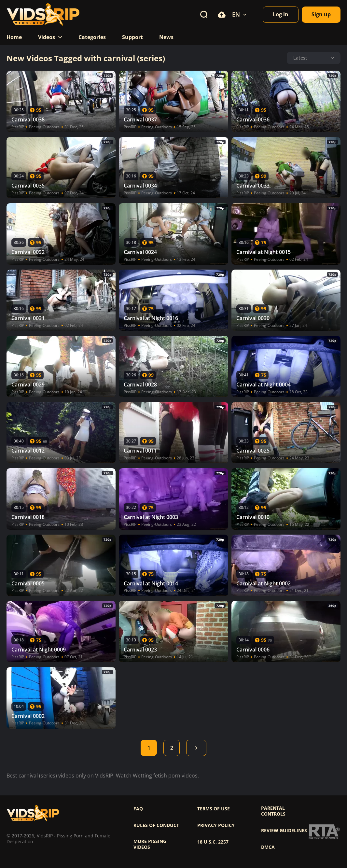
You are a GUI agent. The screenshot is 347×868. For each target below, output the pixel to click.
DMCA (268, 847)
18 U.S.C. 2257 (213, 842)
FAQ (138, 809)
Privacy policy (216, 825)
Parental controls (273, 811)
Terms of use (214, 809)
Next (196, 748)
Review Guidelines (284, 831)
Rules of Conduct (156, 825)
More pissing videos (150, 844)
